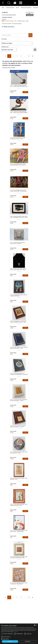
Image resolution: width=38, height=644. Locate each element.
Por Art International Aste (9, 15)
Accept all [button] (10, 641)
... (25, 56)
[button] (19, 639)
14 (29, 56)
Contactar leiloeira (7, 17)
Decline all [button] (28, 641)
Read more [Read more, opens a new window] (16, 632)
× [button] (37, 625)
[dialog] (19, 634)
